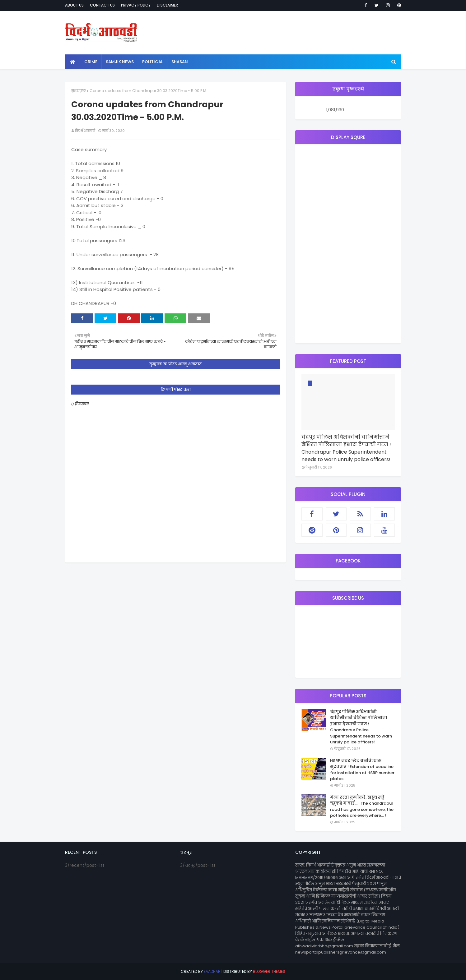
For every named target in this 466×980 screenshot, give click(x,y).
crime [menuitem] (91, 62)
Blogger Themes (269, 971)
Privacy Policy (136, 5)
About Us (74, 5)
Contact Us (102, 5)
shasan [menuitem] (180, 62)
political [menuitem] (153, 62)
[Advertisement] (348, 244)
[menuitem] (73, 62)
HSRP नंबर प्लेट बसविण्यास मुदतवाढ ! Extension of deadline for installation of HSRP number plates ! (362, 770)
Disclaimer (167, 5)
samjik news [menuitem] (120, 62)
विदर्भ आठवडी (85, 131)
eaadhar (212, 971)
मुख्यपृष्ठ (79, 91)
